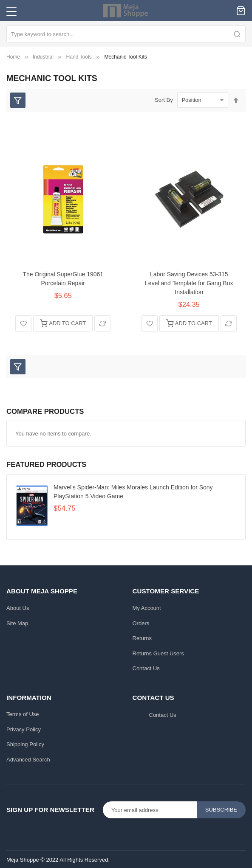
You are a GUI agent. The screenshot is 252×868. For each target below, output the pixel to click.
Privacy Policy (24, 726)
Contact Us (146, 665)
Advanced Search (28, 757)
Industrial (43, 57)
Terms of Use (23, 711)
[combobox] (126, 34)
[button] (23, 323)
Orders (141, 620)
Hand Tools (79, 57)
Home (13, 57)
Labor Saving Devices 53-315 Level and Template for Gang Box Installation (189, 283)
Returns (142, 635)
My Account (147, 605)
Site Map (17, 620)
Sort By (164, 100)
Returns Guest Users (158, 650)
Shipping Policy (25, 741)
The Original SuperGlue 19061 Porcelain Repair (63, 279)
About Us (18, 605)
